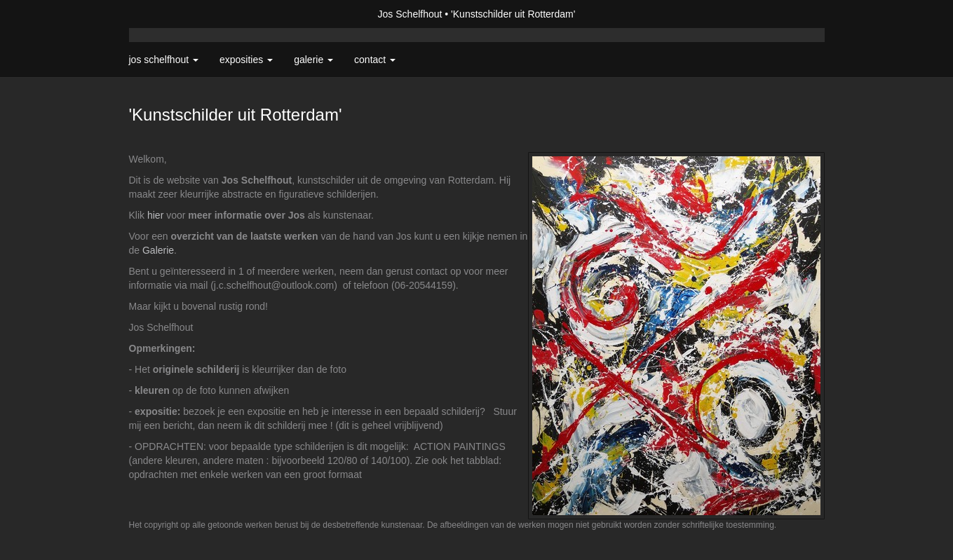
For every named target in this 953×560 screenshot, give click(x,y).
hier (155, 215)
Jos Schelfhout (410, 14)
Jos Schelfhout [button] (164, 60)
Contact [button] (375, 60)
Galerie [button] (313, 60)
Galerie (158, 250)
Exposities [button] (246, 60)
